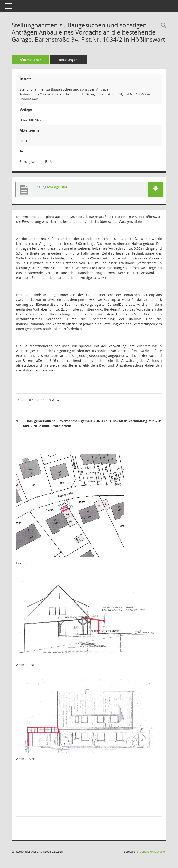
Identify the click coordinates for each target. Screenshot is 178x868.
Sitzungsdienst (152, 852)
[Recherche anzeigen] (162, 26)
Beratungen (68, 60)
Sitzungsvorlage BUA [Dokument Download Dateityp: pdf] (51, 187)
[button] (155, 189)
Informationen (30, 60)
